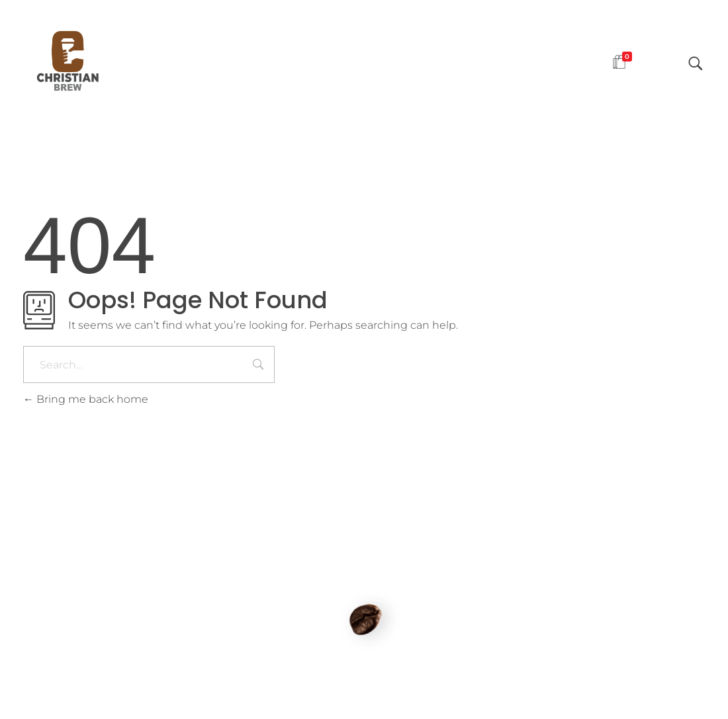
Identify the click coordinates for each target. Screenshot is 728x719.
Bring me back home (86, 399)
